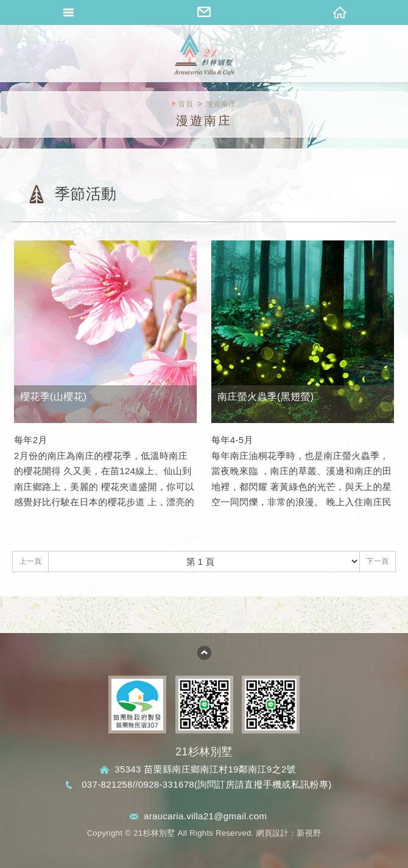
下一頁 (377, 561)
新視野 (309, 833)
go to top (204, 653)
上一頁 (30, 561)
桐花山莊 (204, 55)
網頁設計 (273, 833)
